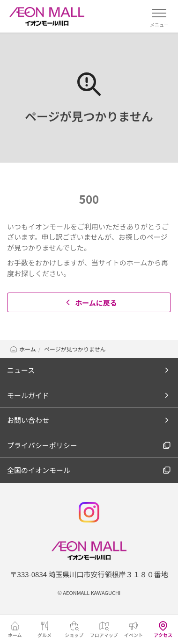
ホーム (23, 349)
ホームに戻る (90, 303)
